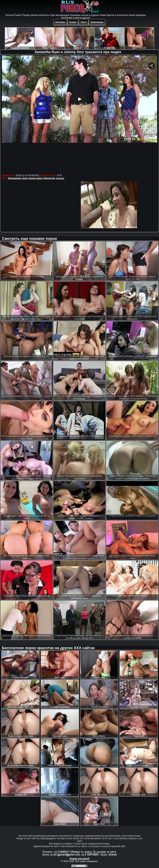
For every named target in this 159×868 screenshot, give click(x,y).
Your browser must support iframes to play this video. (79, 114)
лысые (60, 178)
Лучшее (73, 22)
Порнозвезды (97, 22)
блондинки (15, 178)
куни (25, 178)
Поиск (83, 22)
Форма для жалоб (80, 859)
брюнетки (49, 178)
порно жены (35, 178)
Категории (60, 22)
